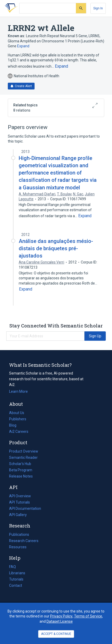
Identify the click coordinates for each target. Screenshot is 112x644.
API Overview (20, 496)
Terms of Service (88, 616)
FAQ (12, 567)
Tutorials (16, 579)
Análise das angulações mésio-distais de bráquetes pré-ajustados (56, 248)
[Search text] (48, 8)
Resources (18, 547)
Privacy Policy (61, 616)
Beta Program (21, 470)
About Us (17, 413)
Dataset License (60, 621)
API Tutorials (19, 502)
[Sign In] (98, 8)
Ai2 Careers (19, 432)
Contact (16, 585)
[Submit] (81, 8)
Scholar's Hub (20, 464)
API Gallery (18, 515)
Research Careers (24, 541)
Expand (23, 46)
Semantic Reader (23, 458)
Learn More (18, 391)
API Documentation (25, 508)
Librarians (17, 573)
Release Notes (21, 476)
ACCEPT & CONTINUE (56, 634)
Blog (15, 425)
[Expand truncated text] (61, 66)
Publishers (18, 419)
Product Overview (24, 451)
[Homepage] (10, 8)
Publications (19, 534)
